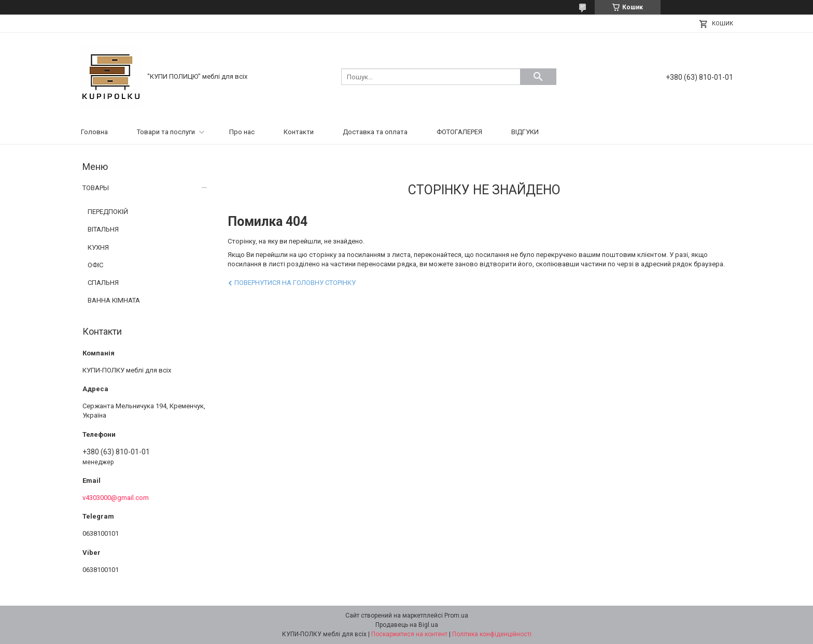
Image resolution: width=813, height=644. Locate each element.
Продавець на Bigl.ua (407, 625)
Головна (94, 132)
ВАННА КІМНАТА (114, 300)
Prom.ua (456, 616)
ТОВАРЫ (96, 188)
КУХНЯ (98, 247)
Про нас (242, 132)
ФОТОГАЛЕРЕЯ (459, 132)
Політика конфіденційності (492, 634)
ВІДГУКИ (525, 132)
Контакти (299, 132)
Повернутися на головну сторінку (295, 283)
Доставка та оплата (375, 132)
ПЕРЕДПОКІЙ (108, 212)
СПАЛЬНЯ (103, 283)
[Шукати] (538, 77)
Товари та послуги (166, 132)
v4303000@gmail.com (116, 498)
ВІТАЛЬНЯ (103, 229)
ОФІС (95, 265)
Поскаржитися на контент (409, 634)
